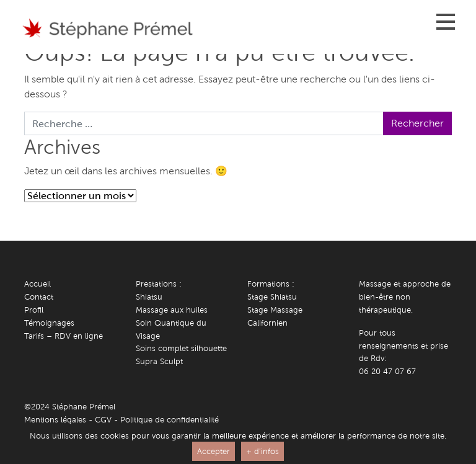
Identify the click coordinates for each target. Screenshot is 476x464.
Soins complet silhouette (181, 348)
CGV (103, 420)
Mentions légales (55, 420)
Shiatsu (149, 297)
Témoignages (49, 323)
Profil (34, 310)
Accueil (37, 284)
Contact (39, 297)
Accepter (214, 451)
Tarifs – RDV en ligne (64, 336)
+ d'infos (262, 451)
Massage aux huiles (172, 310)
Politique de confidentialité (170, 420)
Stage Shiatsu (272, 297)
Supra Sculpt (159, 361)
